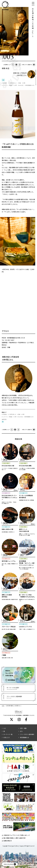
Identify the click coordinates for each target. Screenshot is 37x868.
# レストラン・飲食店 (7, 85)
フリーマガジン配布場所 (27, 734)
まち (21, 731)
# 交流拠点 (4, 83)
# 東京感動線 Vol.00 (30, 85)
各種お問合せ (7, 841)
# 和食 (19, 83)
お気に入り (7, 737)
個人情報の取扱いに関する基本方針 (14, 838)
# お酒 (24, 83)
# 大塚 (15, 85)
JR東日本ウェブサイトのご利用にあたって (16, 835)
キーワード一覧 (8, 734)
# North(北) (21, 85)
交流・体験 (23, 728)
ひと (5, 728)
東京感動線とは (25, 737)
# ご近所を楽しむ (12, 83)
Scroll (36, 72)
